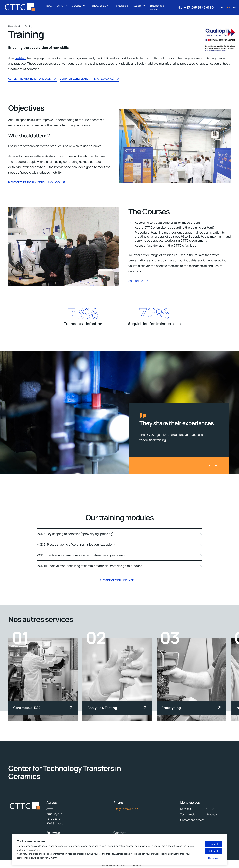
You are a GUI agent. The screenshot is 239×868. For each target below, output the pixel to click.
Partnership (121, 6)
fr (222, 8)
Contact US (138, 281)
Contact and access (157, 7)
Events (137, 6)
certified (20, 58)
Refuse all (213, 851)
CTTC (60, 6)
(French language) (32, 79)
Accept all (213, 844)
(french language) (89, 79)
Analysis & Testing (102, 708)
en (228, 8)
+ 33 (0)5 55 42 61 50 (126, 809)
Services (77, 6)
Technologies (98, 6)
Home (48, 6)
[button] (203, 466)
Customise (213, 858)
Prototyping (171, 708)
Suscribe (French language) (119, 581)
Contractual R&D (27, 708)
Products (212, 814)
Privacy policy (32, 850)
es (234, 8)
